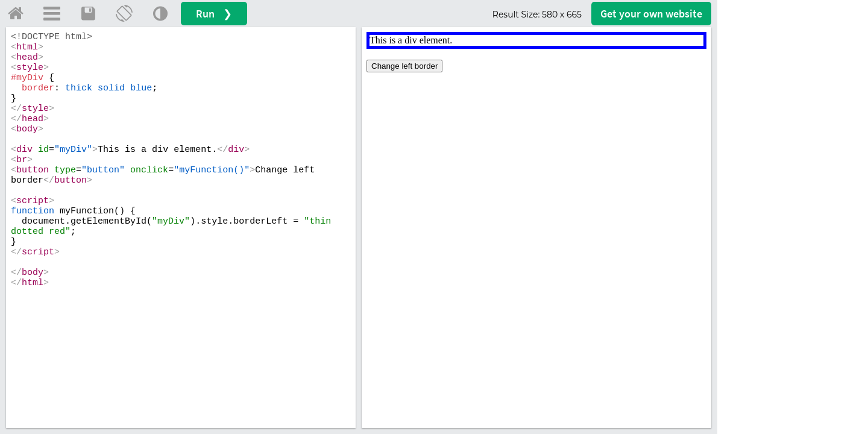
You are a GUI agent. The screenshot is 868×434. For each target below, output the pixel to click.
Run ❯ (214, 14)
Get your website (651, 14)
